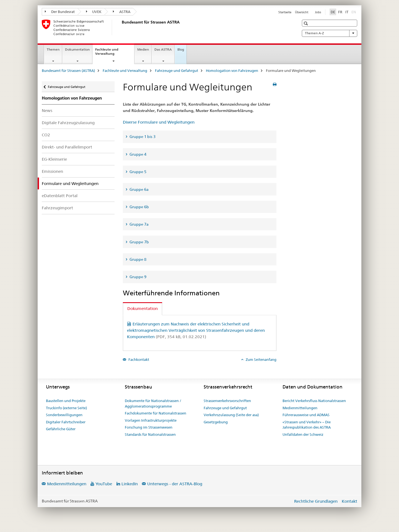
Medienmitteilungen (300, 408)
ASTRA (122, 12)
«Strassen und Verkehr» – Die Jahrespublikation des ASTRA (307, 425)
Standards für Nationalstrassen (150, 434)
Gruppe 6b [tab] (139, 207)
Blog (181, 49)
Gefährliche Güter (61, 429)
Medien (143, 49)
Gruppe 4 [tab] (138, 154)
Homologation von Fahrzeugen (232, 71)
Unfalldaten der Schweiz (303, 434)
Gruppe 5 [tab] (138, 172)
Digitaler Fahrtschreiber (66, 422)
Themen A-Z (330, 33)
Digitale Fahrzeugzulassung (68, 123)
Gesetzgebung (216, 422)
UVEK (94, 12)
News (47, 110)
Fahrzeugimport (57, 208)
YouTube (104, 484)
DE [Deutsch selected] (333, 12)
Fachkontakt (138, 359)
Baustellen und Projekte (66, 401)
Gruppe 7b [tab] (139, 242)
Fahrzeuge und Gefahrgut (177, 71)
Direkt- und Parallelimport (67, 147)
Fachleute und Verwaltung (111, 53)
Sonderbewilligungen (64, 415)
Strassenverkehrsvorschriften (227, 401)
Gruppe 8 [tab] (138, 259)
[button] (306, 23)
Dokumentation (77, 49)
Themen (53, 49)
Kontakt (349, 501)
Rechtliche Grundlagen (316, 501)
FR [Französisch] (340, 12)
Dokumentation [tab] (142, 308)
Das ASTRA (163, 49)
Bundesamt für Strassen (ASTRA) (68, 71)
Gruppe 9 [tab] (138, 277)
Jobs (318, 12)
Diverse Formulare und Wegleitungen (159, 122)
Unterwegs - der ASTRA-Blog (175, 484)
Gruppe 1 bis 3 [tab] (142, 137)
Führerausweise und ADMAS (306, 415)
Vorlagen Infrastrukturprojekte (151, 420)
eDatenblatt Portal (60, 196)
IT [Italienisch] (347, 12)
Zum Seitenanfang (261, 359)
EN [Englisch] (354, 12)
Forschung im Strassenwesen (149, 427)
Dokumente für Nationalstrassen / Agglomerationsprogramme (153, 403)
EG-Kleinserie (54, 159)
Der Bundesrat (60, 12)
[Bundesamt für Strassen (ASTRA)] (121, 27)
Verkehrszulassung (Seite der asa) (231, 415)
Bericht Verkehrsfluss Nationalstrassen (314, 401)
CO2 (46, 135)
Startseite (285, 12)
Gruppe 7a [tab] (139, 224)
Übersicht (302, 12)
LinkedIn (130, 484)
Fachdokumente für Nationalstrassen (156, 413)
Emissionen (52, 171)
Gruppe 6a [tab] (139, 189)
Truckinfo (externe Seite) (66, 408)
